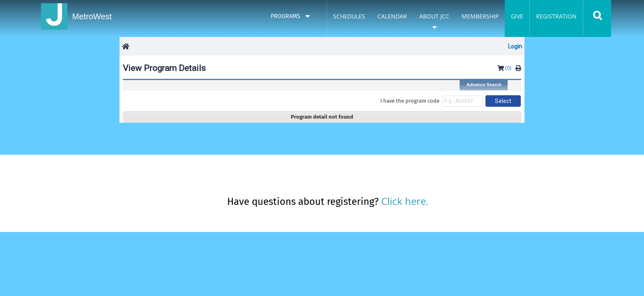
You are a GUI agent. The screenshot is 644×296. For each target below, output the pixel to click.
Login (515, 46)
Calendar (392, 16)
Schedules (349, 16)
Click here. (405, 201)
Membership (480, 16)
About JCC (434, 16)
